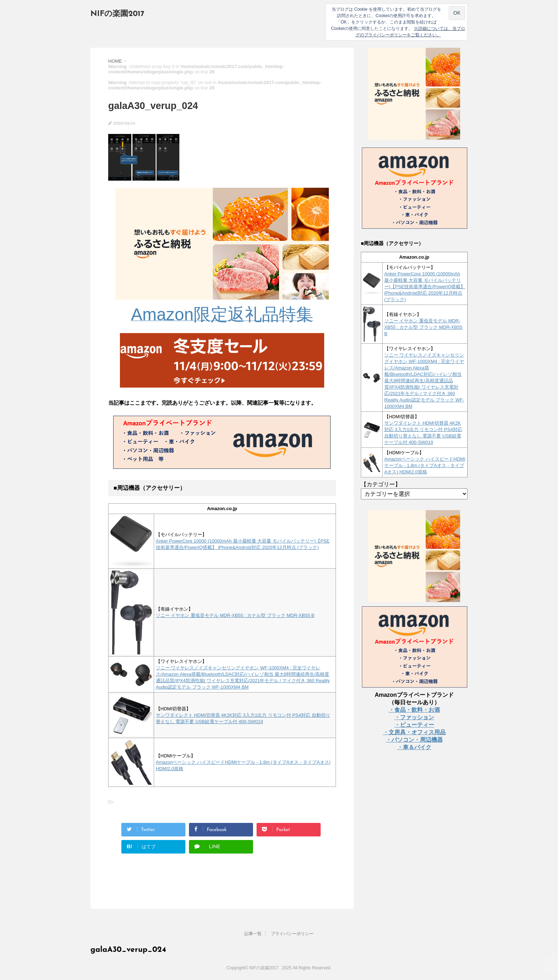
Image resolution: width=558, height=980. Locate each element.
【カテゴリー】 (381, 484)
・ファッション (414, 717)
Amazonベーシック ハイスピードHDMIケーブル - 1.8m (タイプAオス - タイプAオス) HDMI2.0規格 (425, 465)
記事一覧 (253, 934)
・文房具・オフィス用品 (414, 732)
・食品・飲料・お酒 (414, 710)
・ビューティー (414, 725)
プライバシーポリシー (292, 934)
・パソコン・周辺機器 (414, 740)
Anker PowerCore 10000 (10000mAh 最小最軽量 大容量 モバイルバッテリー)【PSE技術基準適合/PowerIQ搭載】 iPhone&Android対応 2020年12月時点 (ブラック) (425, 287)
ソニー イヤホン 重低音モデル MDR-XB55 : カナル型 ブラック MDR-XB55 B (235, 615)
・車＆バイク (414, 747)
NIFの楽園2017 (117, 14)
